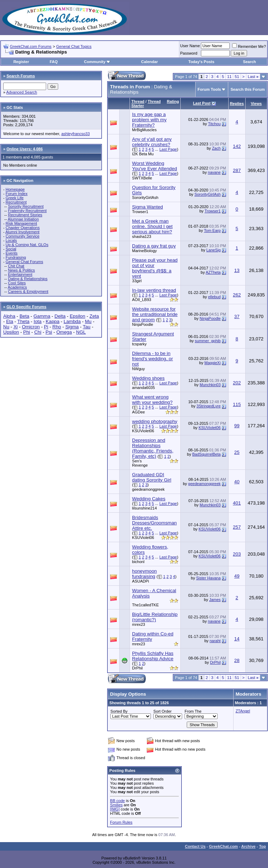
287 (237, 170)
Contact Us (195, 846)
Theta (23, 321)
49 (237, 576)
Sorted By (119, 711)
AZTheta (213, 272)
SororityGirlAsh (145, 197)
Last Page (168, 149)
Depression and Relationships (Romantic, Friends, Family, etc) (153, 448)
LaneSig (213, 250)
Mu (88, 321)
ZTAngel (243, 711)
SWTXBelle (142, 178)
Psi (49, 332)
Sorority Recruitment (26, 206)
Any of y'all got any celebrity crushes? (152, 142)
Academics (17, 287)
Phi (26, 332)
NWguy (138, 369)
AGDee (138, 412)
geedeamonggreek (148, 489)
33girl (137, 281)
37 (237, 316)
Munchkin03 (210, 385)
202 (237, 383)
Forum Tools (209, 89)
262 (237, 295)
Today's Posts (201, 62)
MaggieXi (213, 363)
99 (237, 426)
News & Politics (21, 270)
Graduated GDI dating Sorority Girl (152, 477)
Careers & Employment (28, 291)
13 (237, 270)
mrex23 (139, 624)
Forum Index (17, 194)
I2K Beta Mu (143, 154)
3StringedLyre (209, 406)
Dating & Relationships (28, 279)
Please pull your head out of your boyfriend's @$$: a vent (155, 268)
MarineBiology (144, 251)
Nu (6, 327)
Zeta (94, 316)
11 (229, 77)
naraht (215, 641)
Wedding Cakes (149, 499)
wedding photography (155, 421)
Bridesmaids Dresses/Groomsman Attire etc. (154, 523)
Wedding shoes (148, 378)
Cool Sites (17, 283)
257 (237, 527)
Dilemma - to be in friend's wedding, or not (152, 359)
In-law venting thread (154, 290)
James (215, 600)
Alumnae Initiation (23, 219)
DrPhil (137, 668)
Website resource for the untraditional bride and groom (155, 314)
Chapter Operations (23, 228)
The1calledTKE (145, 605)
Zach (216, 148)
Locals (11, 240)
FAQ (54, 62)
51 (237, 77)
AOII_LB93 (142, 300)
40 (237, 482)
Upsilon (11, 332)
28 (237, 660)
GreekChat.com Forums (31, 46)
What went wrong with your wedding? (152, 400)
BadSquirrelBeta (207, 454)
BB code (117, 801)
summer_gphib (208, 341)
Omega (64, 332)
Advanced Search (22, 92)
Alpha (9, 316)
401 (237, 503)
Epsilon (77, 316)
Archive (248, 846)
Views (256, 104)
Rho (57, 327)
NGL (81, 332)
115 (237, 404)
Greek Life (15, 198)
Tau (87, 327)
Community (97, 62)
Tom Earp (212, 230)
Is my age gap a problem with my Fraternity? (149, 120)
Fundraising (16, 257)
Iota (38, 321)
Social (11, 249)
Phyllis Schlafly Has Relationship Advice (153, 656)
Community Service (23, 236)
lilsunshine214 (144, 508)
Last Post (202, 103)
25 (237, 452)
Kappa (53, 321)
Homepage (15, 189)
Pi (46, 327)
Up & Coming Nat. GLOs (27, 245)
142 (237, 146)
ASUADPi (141, 581)
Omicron (31, 327)
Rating (173, 101)
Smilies (116, 805)
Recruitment (16, 202)
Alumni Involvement (22, 232)
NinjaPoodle (143, 324)
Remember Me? (249, 46)
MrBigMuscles (144, 130)
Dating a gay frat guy (154, 246)
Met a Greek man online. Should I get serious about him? (152, 226)
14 (237, 639)
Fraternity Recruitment (27, 211)
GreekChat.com (223, 846)
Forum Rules (121, 822)
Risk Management (21, 223)
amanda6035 (143, 388)
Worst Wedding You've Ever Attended (155, 166)
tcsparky (139, 344)
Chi (38, 332)
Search (249, 62)
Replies (237, 104)
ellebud (214, 297)
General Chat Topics (74, 46)
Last (253, 77)
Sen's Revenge (140, 463)
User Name (190, 46)
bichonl (138, 562)
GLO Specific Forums (26, 307)
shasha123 (142, 237)
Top (262, 846)
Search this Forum (248, 89)
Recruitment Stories (25, 215)
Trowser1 (140, 212)
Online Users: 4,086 (24, 149)
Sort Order (162, 711)
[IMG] (115, 809)
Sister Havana (209, 578)
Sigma (72, 327)
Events (12, 253)
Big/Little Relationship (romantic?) (155, 617)
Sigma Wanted (147, 207)
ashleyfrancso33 (76, 134)
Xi (16, 327)
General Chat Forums (24, 262)
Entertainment (20, 274)
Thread (138, 101)
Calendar (150, 62)
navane (214, 172)
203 (237, 554)
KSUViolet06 (143, 431)
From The (193, 711)
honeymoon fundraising (144, 574)
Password (189, 53)
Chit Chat (16, 266)
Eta (10, 321)
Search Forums (21, 76)
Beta (24, 316)
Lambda (72, 321)
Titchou (214, 124)
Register (21, 62)
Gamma (42, 316)
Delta (60, 316)
